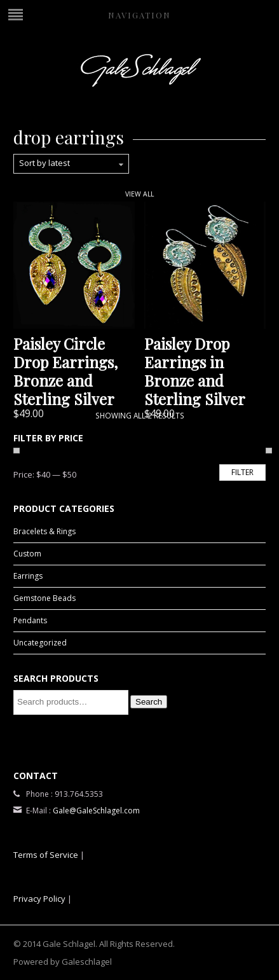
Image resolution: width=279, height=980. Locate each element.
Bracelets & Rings (44, 531)
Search (149, 702)
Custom (27, 554)
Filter (242, 472)
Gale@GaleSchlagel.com (96, 811)
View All (139, 194)
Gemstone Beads (44, 598)
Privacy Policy (39, 899)
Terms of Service (46, 855)
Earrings (28, 576)
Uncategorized (40, 643)
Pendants (30, 620)
